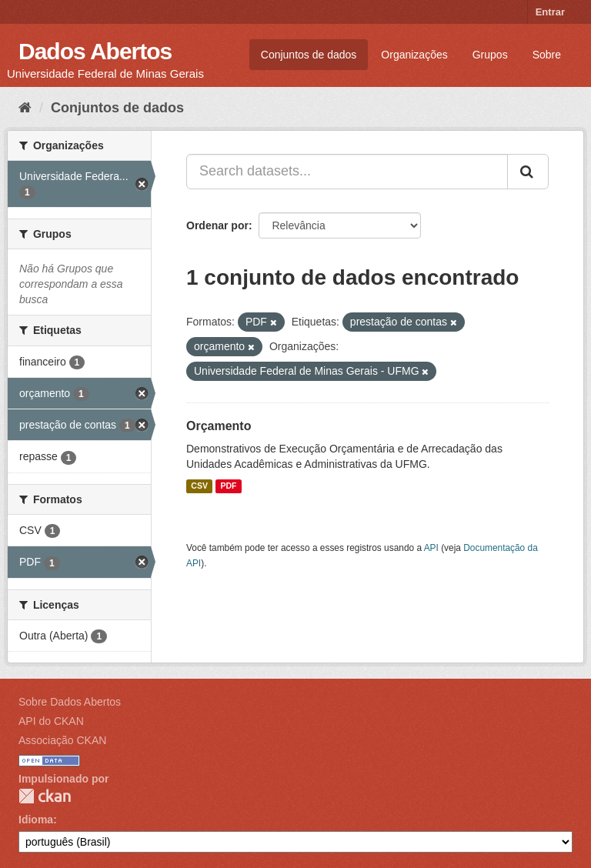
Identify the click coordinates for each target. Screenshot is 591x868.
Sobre (547, 55)
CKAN (45, 796)
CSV (199, 486)
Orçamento (219, 426)
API (431, 548)
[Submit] (528, 172)
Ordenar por (217, 225)
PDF (228, 486)
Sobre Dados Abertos (70, 702)
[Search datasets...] (347, 172)
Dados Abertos (95, 51)
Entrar (550, 12)
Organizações (414, 55)
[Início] (25, 108)
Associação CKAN (62, 740)
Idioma (36, 820)
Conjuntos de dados (309, 55)
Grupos (490, 55)
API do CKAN (51, 721)
